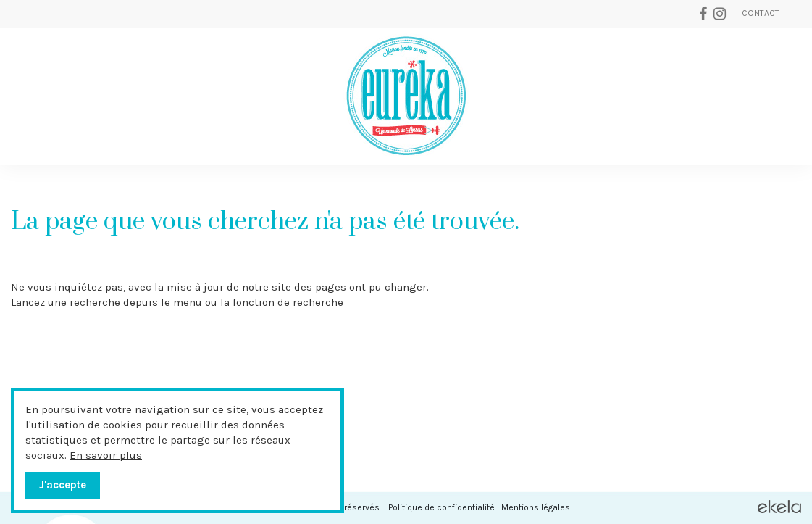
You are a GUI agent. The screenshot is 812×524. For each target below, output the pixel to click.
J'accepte (63, 485)
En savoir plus (106, 455)
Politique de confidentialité (441, 507)
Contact (761, 13)
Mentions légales (536, 507)
